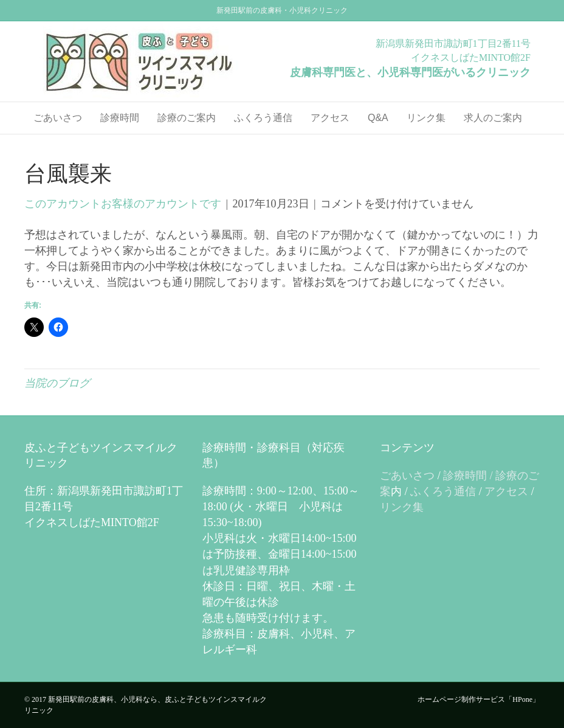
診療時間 (120, 118)
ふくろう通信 (263, 118)
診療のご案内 (187, 118)
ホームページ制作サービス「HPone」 (479, 699)
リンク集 (426, 118)
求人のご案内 (493, 118)
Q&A (378, 118)
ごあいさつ (58, 118)
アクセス (330, 118)
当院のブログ (57, 383)
